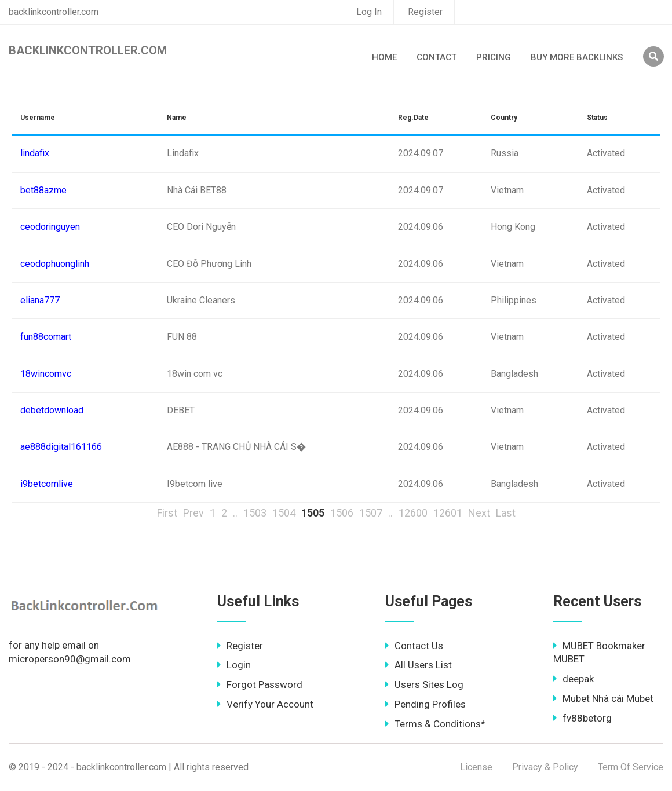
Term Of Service (631, 767)
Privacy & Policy (545, 767)
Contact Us (414, 646)
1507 (371, 513)
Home (384, 57)
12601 (448, 513)
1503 (255, 513)
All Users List (419, 665)
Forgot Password (260, 684)
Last (506, 513)
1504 (284, 513)
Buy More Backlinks (577, 57)
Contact (437, 57)
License (476, 767)
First (167, 513)
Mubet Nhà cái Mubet (603, 698)
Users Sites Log (424, 684)
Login (234, 665)
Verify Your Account (265, 704)
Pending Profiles (426, 704)
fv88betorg (582, 718)
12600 (413, 513)
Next (479, 513)
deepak (574, 679)
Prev (193, 513)
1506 (342, 513)
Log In (369, 12)
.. (235, 513)
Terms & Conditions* (435, 724)
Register (425, 12)
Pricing (494, 57)
